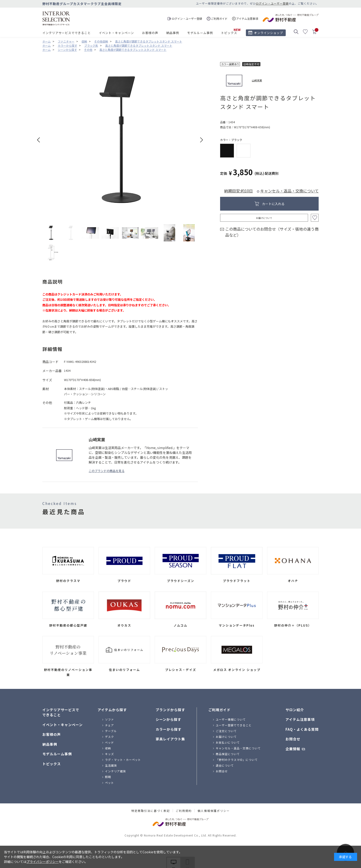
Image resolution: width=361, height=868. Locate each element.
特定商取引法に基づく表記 (151, 811)
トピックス (229, 33)
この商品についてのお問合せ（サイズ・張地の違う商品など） (272, 232)
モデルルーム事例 (200, 33)
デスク (109, 737)
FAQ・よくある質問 (302, 729)
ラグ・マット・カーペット (123, 760)
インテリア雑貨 (115, 771)
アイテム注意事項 (300, 719)
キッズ (109, 754)
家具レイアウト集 (170, 739)
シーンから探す (168, 719)
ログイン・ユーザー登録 (272, 3)
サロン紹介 (295, 710)
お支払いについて (228, 742)
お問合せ (222, 771)
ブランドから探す (170, 710)
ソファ (109, 719)
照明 (108, 777)
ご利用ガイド (219, 710)
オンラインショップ (268, 33)
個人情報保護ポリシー (214, 811)
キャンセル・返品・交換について (289, 191)
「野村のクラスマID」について (237, 760)
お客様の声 (150, 33)
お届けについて (264, 218)
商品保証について (228, 754)
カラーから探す (169, 729)
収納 (108, 748)
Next (202, 140)
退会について (225, 765)
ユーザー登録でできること (234, 725)
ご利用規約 (184, 811)
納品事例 (173, 33)
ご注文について (226, 731)
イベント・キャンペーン (116, 33)
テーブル (111, 731)
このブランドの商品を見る (107, 471)
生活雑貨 (111, 765)
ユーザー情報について (231, 719)
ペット (109, 783)
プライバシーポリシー (43, 862)
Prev (39, 140)
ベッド (109, 742)
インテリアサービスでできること (67, 33)
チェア (109, 725)
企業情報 (293, 749)
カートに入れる (273, 204)
